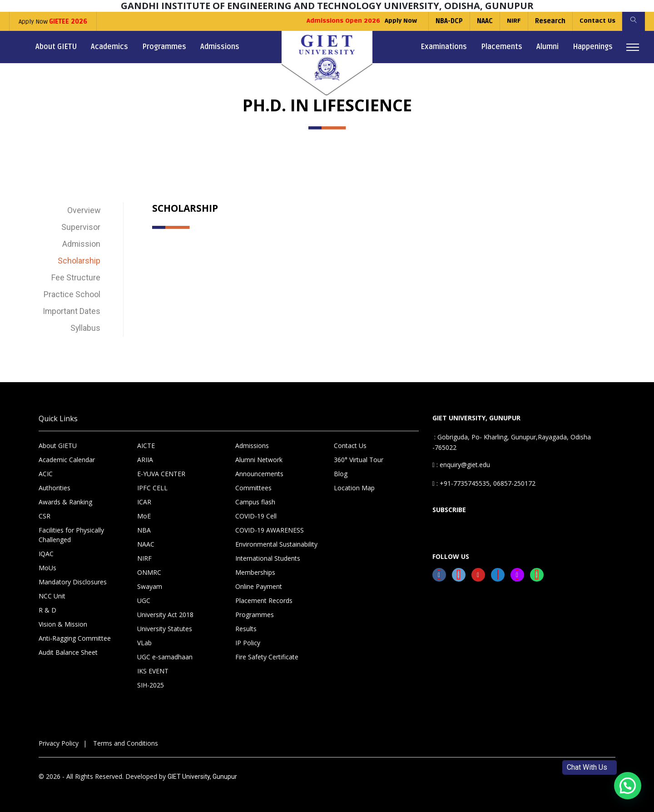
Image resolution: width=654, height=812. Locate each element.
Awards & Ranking (65, 502)
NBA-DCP (449, 21)
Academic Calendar (67, 460)
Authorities (54, 488)
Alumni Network (259, 460)
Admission (81, 244)
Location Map (354, 488)
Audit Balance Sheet (68, 652)
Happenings (593, 47)
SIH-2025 (151, 685)
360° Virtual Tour (359, 460)
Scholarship (79, 261)
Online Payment (259, 586)
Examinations (444, 47)
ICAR (144, 502)
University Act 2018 (165, 615)
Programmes (164, 47)
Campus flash (255, 502)
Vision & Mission (63, 624)
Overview (84, 211)
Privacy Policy (59, 743)
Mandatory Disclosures (73, 582)
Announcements (259, 474)
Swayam (150, 586)
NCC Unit (52, 596)
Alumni (547, 47)
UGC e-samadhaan (165, 657)
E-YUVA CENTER (161, 474)
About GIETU (56, 47)
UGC (144, 600)
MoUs (47, 568)
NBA (144, 530)
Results (246, 629)
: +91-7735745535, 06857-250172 (484, 483)
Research (550, 21)
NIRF (513, 21)
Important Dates (71, 311)
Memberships (255, 572)
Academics (109, 47)
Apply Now (53, 22)
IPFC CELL (152, 488)
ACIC (46, 474)
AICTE (146, 446)
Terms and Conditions (126, 743)
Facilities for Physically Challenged (71, 535)
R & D (47, 610)
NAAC (484, 21)
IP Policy (248, 643)
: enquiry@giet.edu (461, 465)
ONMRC (149, 572)
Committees (253, 488)
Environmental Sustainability (276, 544)
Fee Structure (76, 278)
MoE (144, 516)
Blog (341, 474)
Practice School (72, 295)
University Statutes (165, 629)
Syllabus (85, 328)
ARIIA (145, 460)
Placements (502, 47)
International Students (268, 558)
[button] (628, 786)
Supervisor (81, 227)
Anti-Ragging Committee (75, 638)
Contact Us (597, 21)
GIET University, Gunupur (202, 777)
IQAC (46, 554)
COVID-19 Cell (256, 516)
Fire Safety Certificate (267, 657)
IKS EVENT (153, 671)
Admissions (220, 47)
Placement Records (264, 600)
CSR (45, 516)
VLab (144, 643)
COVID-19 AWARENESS (270, 530)
